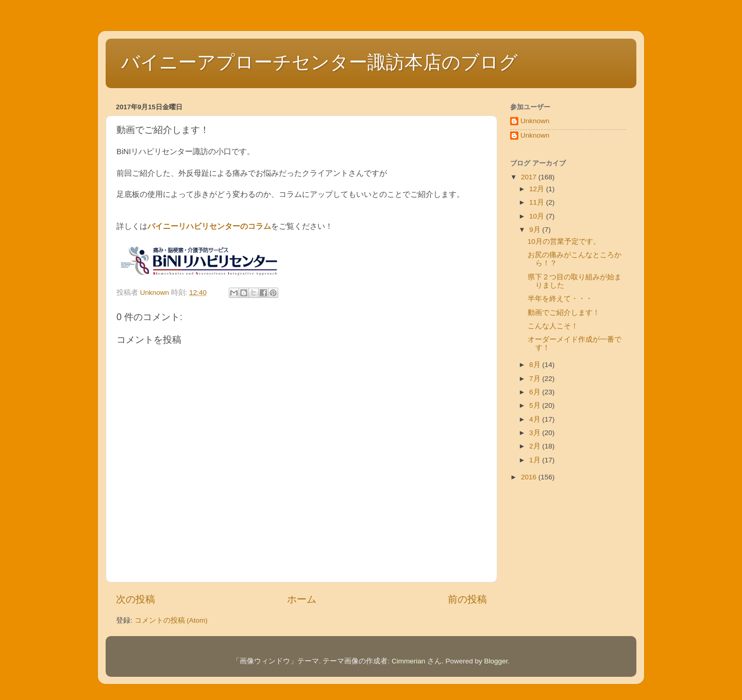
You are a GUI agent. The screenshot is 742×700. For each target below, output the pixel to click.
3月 (536, 433)
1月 (536, 460)
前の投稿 (467, 599)
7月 (536, 379)
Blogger (496, 661)
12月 (538, 189)
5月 (536, 405)
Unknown (535, 121)
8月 (536, 365)
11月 (538, 202)
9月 (536, 230)
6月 (536, 392)
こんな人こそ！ (553, 326)
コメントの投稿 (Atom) (171, 620)
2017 (530, 177)
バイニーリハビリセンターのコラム (209, 226)
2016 (530, 477)
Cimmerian (408, 661)
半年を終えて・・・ (560, 299)
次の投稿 (136, 599)
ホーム (302, 599)
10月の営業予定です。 (564, 241)
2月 (536, 446)
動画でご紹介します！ (564, 313)
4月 (536, 419)
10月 (538, 216)
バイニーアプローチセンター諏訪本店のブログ (319, 62)
